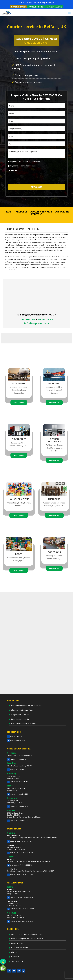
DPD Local (15, 957)
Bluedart (14, 952)
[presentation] (25, 177)
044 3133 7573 (14, 853)
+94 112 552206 (14, 921)
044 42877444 (13, 841)
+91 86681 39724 (27, 853)
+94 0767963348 (28, 897)
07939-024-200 (45, 319)
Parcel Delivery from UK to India (23, 724)
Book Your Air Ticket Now (21, 948)
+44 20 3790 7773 (15, 782)
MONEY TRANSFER (54, 7)
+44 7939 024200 (14, 736)
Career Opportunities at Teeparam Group (27, 934)
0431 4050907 (13, 865)
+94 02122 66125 (14, 897)
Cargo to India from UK (20, 715)
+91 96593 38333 (27, 841)
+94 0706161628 (28, 909)
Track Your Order (18, 961)
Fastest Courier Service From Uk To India (27, 705)
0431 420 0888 (14, 875)
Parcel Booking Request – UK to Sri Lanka (27, 939)
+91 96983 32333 (27, 865)
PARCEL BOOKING (36, 7)
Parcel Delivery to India (20, 719)
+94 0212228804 (14, 909)
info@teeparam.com (36, 323)
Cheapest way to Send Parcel (22, 710)
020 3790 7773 (27, 3)
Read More (19, 402)
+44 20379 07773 (14, 759)
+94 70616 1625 (27, 921)
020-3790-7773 (28, 319)
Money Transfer (17, 943)
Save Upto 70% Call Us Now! (37, 41)
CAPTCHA (13, 171)
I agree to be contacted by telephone (25, 161)
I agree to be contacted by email (23, 166)
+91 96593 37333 (27, 875)
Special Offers (18, 7)
